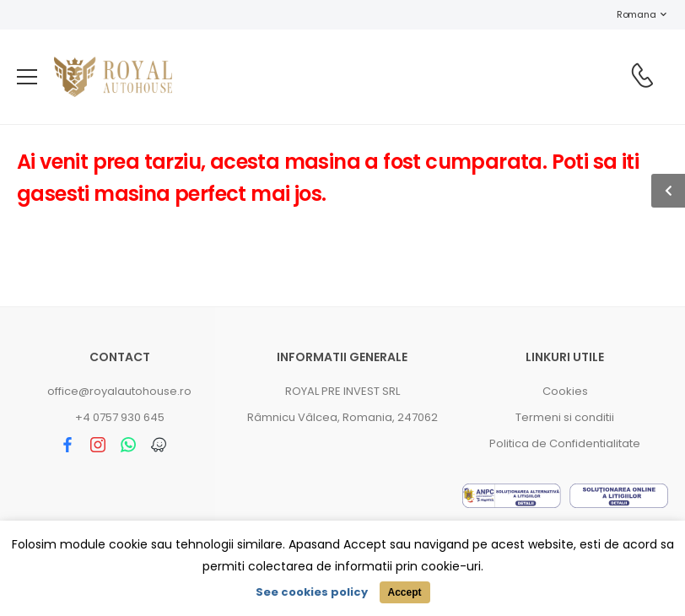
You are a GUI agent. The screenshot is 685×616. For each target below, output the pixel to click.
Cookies (565, 391)
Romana (628, 14)
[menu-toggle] (27, 77)
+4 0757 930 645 (120, 417)
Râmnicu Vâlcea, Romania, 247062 (342, 417)
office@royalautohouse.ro (119, 391)
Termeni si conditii (565, 417)
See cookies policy (312, 592)
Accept (404, 592)
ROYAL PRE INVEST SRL (342, 391)
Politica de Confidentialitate (565, 443)
